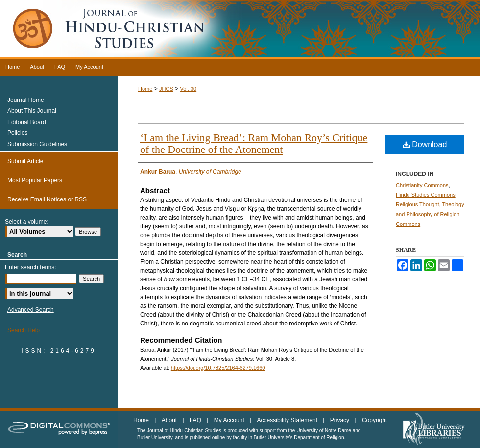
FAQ (196, 420)
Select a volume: (27, 222)
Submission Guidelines (37, 144)
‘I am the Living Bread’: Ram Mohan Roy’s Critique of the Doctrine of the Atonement (254, 143)
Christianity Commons (422, 185)
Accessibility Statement (288, 420)
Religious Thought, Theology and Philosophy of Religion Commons (430, 214)
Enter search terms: (31, 267)
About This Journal (32, 111)
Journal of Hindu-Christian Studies (240, 29)
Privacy (341, 420)
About (170, 420)
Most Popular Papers (35, 180)
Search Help (24, 330)
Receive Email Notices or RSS (47, 199)
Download (425, 144)
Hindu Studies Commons (426, 195)
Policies (17, 133)
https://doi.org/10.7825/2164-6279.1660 (218, 368)
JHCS (166, 89)
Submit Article (25, 161)
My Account (230, 420)
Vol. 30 (188, 89)
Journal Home (26, 100)
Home (145, 89)
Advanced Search (31, 310)
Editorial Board (27, 122)
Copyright (374, 420)
